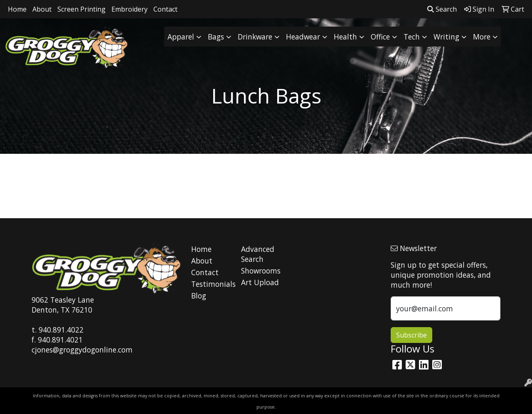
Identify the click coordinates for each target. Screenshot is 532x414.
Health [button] (345, 37)
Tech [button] (412, 37)
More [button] (482, 37)
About (42, 9)
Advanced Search (258, 254)
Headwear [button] (303, 37)
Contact (165, 9)
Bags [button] (216, 37)
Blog (199, 296)
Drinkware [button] (255, 37)
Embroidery (129, 9)
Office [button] (380, 37)
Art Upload (260, 282)
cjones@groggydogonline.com (82, 350)
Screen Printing (81, 9)
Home (17, 9)
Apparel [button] (181, 37)
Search (442, 9)
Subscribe (411, 335)
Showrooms (261, 271)
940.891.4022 (61, 330)
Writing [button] (446, 37)
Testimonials (211, 284)
